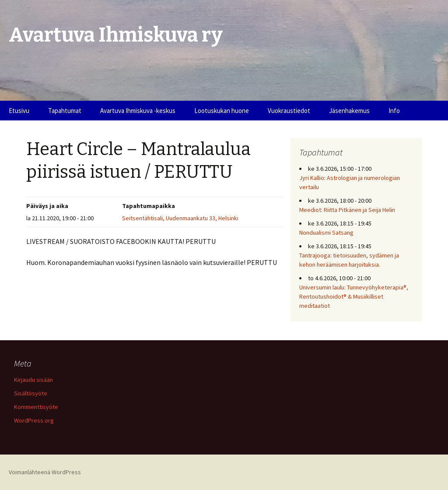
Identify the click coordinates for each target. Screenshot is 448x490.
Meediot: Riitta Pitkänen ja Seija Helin (347, 210)
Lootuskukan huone (222, 111)
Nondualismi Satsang (326, 233)
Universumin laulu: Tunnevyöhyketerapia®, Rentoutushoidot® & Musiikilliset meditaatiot (354, 296)
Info (394, 111)
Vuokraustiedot (289, 111)
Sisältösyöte (31, 393)
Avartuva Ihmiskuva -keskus (138, 111)
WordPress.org (34, 420)
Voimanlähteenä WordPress (45, 472)
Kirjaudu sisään (33, 380)
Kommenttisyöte (36, 407)
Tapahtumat (65, 111)
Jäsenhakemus (349, 111)
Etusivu (19, 111)
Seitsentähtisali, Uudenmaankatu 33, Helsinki (180, 218)
